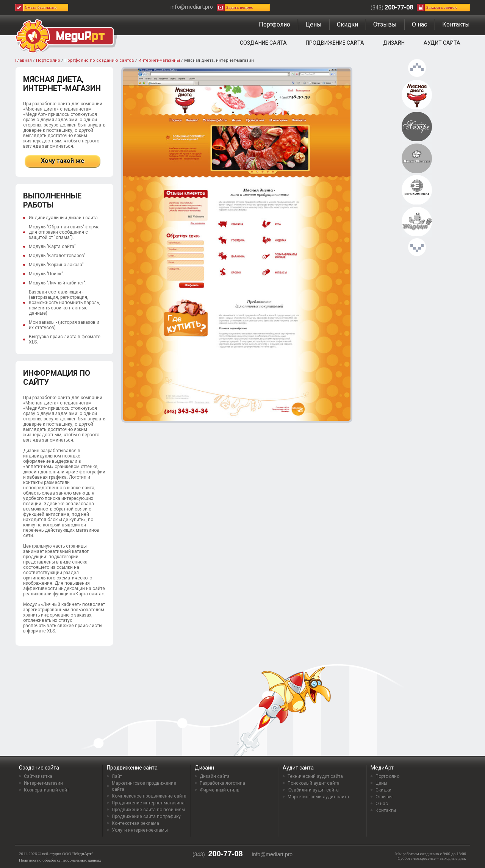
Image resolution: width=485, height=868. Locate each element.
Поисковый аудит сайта (314, 783)
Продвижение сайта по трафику (146, 816)
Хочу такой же (63, 161)
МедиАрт (382, 768)
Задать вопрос (239, 7)
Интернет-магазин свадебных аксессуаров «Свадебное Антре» (417, 127)
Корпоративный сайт (46, 790)
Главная (23, 60)
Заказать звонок (442, 7)
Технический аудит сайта (315, 776)
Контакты (456, 24)
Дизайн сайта (215, 776)
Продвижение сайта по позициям (148, 810)
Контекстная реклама (135, 823)
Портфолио (275, 24)
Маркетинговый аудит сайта (318, 797)
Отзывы (385, 24)
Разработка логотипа (222, 783)
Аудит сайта (442, 43)
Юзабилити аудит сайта (313, 790)
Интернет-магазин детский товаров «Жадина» (417, 222)
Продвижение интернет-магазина (148, 803)
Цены (314, 24)
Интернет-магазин (43, 783)
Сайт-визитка (38, 776)
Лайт (117, 776)
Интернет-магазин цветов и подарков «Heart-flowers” (417, 159)
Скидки (347, 24)
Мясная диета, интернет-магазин (417, 95)
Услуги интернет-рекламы (140, 830)
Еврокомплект (417, 190)
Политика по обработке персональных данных (60, 860)
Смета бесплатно (41, 7)
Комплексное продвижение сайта (149, 796)
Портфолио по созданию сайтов (99, 60)
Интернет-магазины (159, 60)
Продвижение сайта (335, 43)
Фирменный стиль (219, 790)
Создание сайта (263, 43)
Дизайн (394, 43)
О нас (419, 24)
